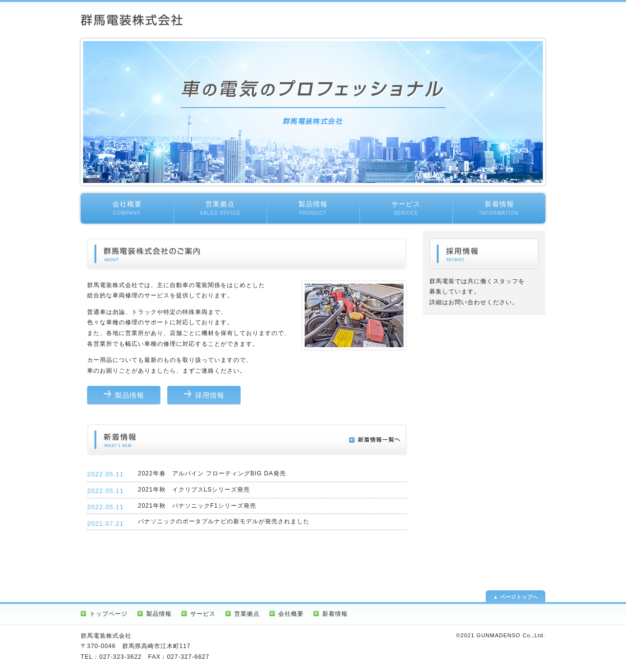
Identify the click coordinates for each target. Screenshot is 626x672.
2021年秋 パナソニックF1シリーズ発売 (197, 506)
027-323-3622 (121, 657)
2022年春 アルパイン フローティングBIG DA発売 (212, 473)
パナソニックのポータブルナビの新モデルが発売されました (224, 521)
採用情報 (210, 395)
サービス (406, 208)
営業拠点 (220, 208)
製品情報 (313, 208)
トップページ (109, 614)
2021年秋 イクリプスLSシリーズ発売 (194, 490)
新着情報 (499, 208)
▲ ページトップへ (515, 597)
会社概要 (127, 208)
